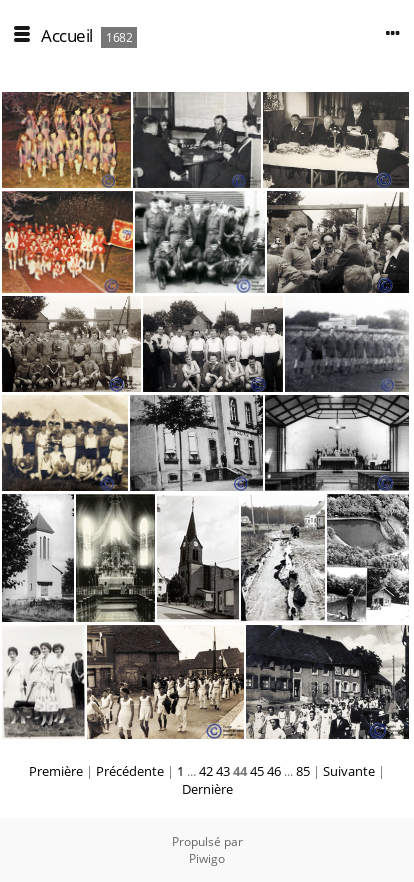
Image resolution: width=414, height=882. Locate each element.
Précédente (130, 771)
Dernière (207, 789)
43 (223, 771)
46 (274, 771)
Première (56, 771)
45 (257, 771)
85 (303, 771)
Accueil (67, 35)
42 (206, 771)
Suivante (349, 771)
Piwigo (207, 858)
